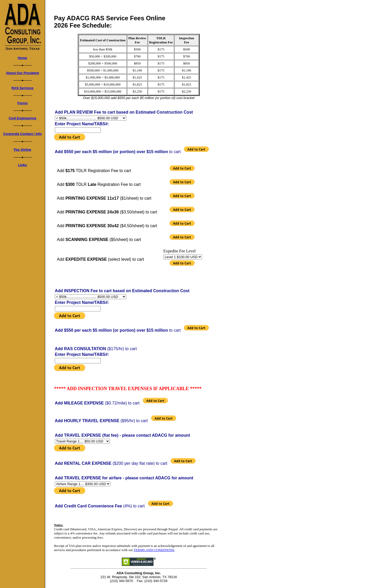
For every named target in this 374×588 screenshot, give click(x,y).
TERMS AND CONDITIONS (154, 550)
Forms (23, 103)
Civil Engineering (22, 118)
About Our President (22, 73)
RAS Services (22, 88)
